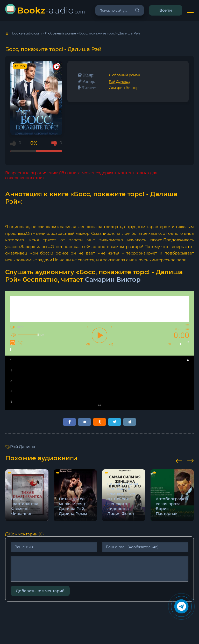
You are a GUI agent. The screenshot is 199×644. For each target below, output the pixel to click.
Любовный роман (125, 75)
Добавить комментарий (40, 591)
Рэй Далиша (120, 81)
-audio (51, 10)
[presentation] (179, 460)
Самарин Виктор (124, 88)
